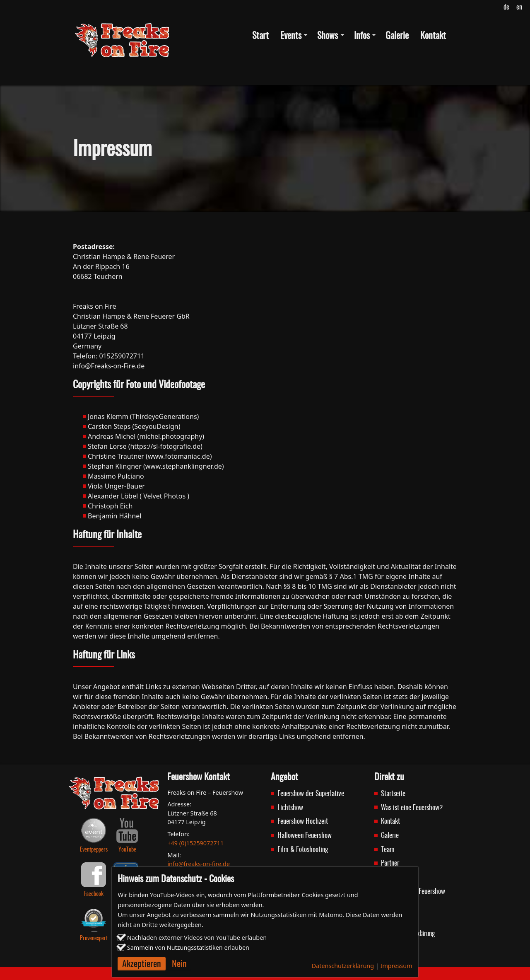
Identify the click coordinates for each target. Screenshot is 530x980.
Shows (328, 36)
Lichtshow (290, 808)
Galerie (397, 36)
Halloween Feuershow (305, 836)
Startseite (393, 794)
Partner (390, 863)
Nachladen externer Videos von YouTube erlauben (197, 938)
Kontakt (433, 36)
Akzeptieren (142, 964)
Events (291, 36)
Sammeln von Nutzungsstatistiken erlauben (188, 947)
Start (260, 36)
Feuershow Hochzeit (303, 822)
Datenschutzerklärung (343, 966)
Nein (179, 964)
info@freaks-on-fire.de (199, 864)
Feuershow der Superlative (311, 794)
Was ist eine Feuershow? (412, 808)
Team (388, 850)
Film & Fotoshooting (303, 850)
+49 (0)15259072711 (195, 843)
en (519, 7)
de (506, 7)
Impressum (396, 966)
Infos (362, 36)
